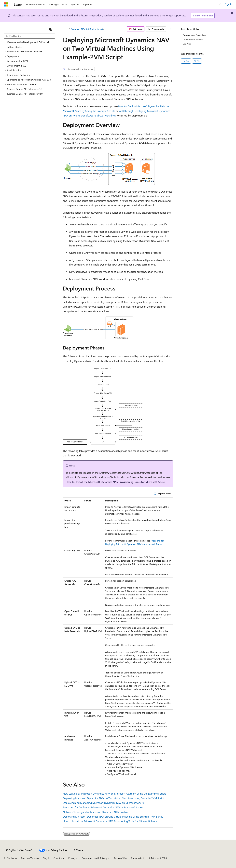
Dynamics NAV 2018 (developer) (87, 29)
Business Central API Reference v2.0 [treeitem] (25, 94)
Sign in (229, 4)
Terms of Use (120, 858)
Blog (45, 858)
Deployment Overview (194, 35)
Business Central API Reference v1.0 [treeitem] (24, 89)
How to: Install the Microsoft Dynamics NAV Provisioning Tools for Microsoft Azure (115, 482)
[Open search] (221, 4)
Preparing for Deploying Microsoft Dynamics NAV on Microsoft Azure (103, 807)
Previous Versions (30, 858)
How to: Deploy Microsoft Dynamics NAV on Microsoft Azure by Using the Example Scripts (115, 793)
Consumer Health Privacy (95, 858)
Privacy (72, 858)
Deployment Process (193, 40)
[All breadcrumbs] (66, 29)
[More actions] (170, 29)
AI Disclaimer (11, 858)
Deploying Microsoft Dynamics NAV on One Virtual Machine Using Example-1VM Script (113, 816)
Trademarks (137, 858)
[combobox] (29, 36)
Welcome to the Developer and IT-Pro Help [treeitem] (28, 42)
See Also (187, 44)
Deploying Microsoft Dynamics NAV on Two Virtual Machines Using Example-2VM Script (114, 798)
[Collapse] (51, 29)
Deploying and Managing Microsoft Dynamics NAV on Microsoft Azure (103, 803)
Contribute (59, 858)
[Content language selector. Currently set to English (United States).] (19, 850)
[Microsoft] (6, 4)
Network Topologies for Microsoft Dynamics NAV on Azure (96, 812)
